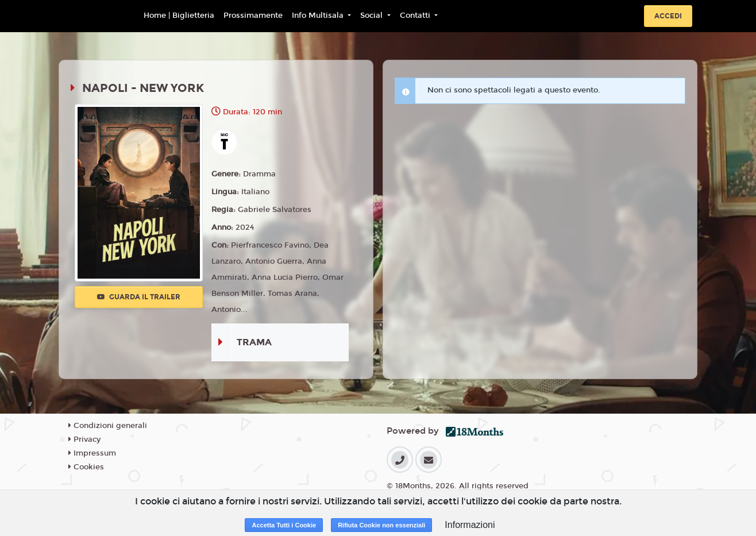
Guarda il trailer (139, 297)
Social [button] (373, 16)
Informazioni (470, 525)
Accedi (668, 16)
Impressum (92, 453)
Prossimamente (253, 16)
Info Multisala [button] (319, 16)
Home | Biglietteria (179, 16)
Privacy (84, 439)
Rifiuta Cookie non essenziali (381, 525)
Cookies (86, 467)
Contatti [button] (416, 16)
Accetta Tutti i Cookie (284, 525)
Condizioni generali (108, 426)
